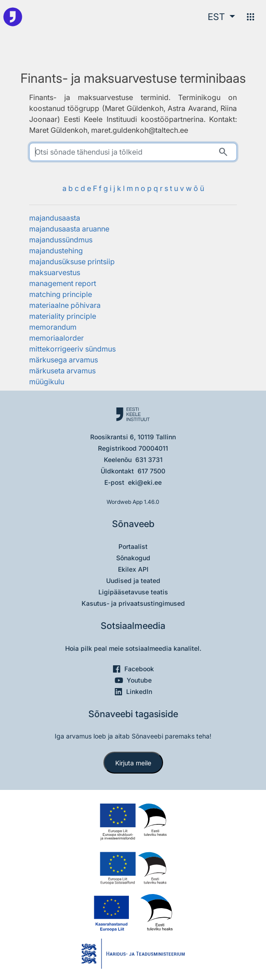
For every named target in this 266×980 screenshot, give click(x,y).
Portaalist (133, 546)
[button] (221, 17)
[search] (133, 152)
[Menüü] (251, 17)
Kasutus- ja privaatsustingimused (133, 603)
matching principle (61, 294)
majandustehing (56, 251)
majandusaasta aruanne (69, 229)
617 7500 (151, 471)
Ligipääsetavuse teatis (133, 592)
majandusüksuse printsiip (72, 261)
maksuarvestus (55, 272)
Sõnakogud (133, 558)
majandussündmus (61, 240)
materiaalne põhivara (65, 305)
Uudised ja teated (133, 580)
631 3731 (149, 460)
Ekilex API (133, 569)
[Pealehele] (13, 17)
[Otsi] (223, 152)
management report (63, 283)
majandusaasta (55, 218)
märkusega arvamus (64, 360)
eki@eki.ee (145, 482)
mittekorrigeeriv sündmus (72, 349)
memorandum (53, 327)
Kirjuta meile (133, 763)
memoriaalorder (56, 338)
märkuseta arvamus (62, 371)
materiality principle (63, 316)
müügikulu (47, 382)
